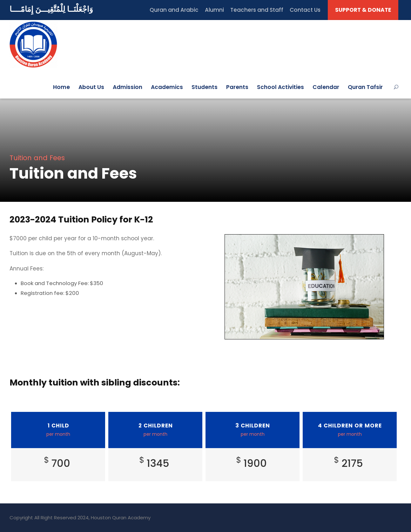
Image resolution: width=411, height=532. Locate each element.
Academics (167, 87)
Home (61, 87)
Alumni (214, 10)
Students (205, 87)
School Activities (280, 87)
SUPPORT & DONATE (363, 10)
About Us (91, 87)
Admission (128, 87)
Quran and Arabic (174, 10)
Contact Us (305, 10)
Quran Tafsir (365, 87)
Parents (237, 87)
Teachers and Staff (257, 10)
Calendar (326, 87)
